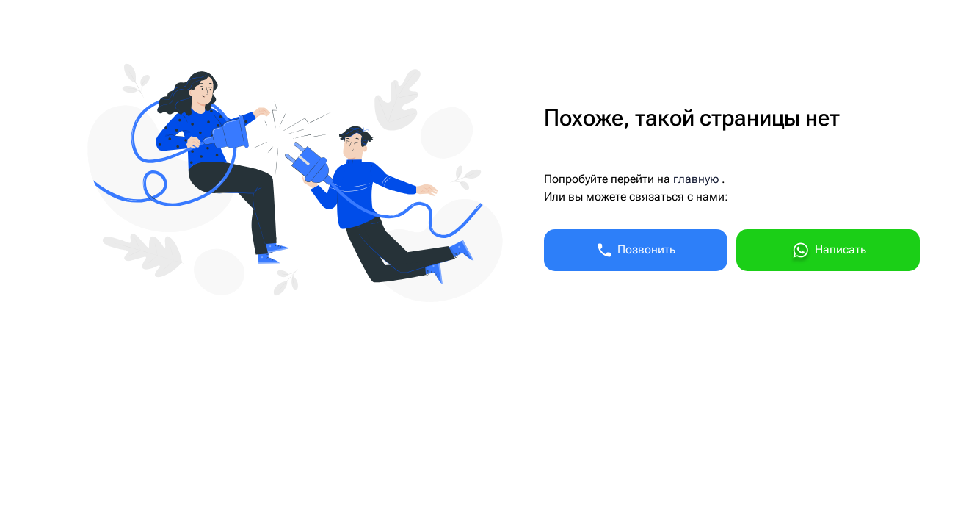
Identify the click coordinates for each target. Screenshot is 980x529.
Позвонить (635, 250)
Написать (828, 252)
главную (697, 179)
